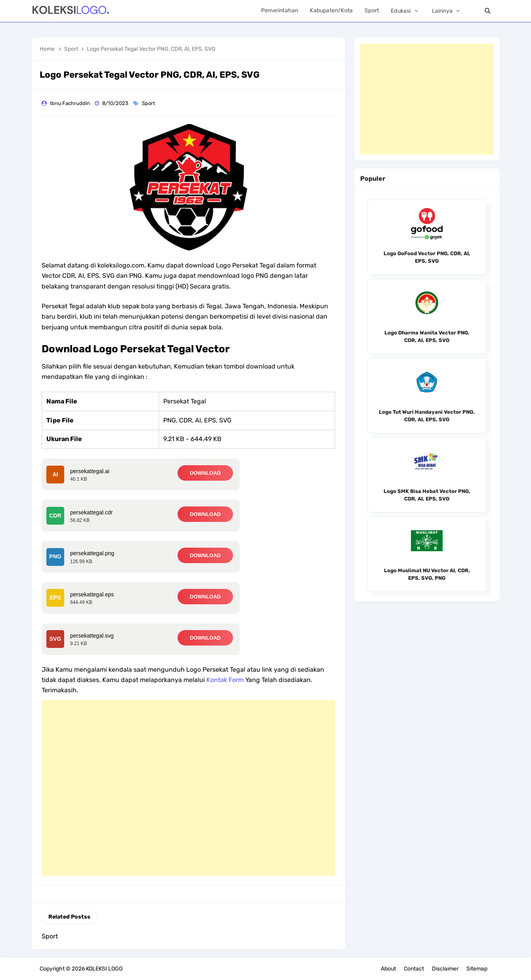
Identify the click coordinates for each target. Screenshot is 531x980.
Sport (149, 103)
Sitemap (477, 969)
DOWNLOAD (205, 473)
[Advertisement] (188, 788)
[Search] (487, 11)
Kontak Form (225, 680)
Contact (414, 969)
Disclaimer (445, 969)
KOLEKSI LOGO (104, 969)
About (388, 969)
